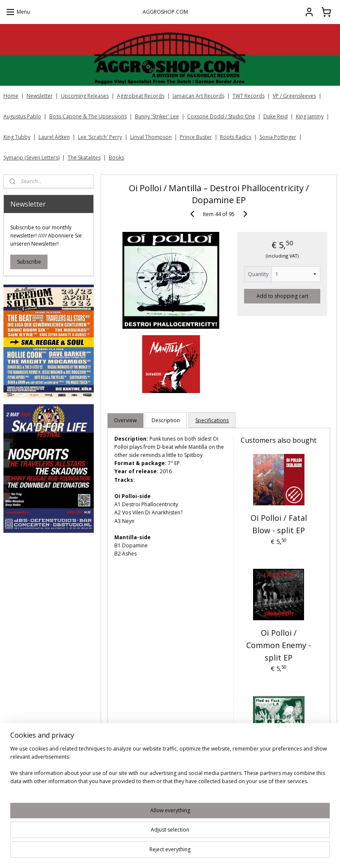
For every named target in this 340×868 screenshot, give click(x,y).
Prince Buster (196, 137)
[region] (113, 834)
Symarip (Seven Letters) (31, 158)
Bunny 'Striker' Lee (157, 116)
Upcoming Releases (85, 96)
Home (11, 96)
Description (166, 420)
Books (116, 158)
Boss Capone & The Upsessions (88, 116)
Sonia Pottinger (278, 137)
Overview (125, 420)
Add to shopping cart (282, 296)
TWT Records (249, 96)
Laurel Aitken (54, 137)
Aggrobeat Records (141, 96)
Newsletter (40, 96)
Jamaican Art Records (198, 96)
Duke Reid (276, 116)
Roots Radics (236, 137)
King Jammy (310, 116)
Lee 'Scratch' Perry (100, 137)
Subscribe (29, 262)
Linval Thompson (151, 137)
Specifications (212, 420)
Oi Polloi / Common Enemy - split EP (279, 645)
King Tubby (17, 137)
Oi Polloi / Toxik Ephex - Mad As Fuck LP (278, 772)
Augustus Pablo (22, 116)
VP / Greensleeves (294, 96)
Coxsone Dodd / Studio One (221, 116)
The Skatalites (84, 158)
